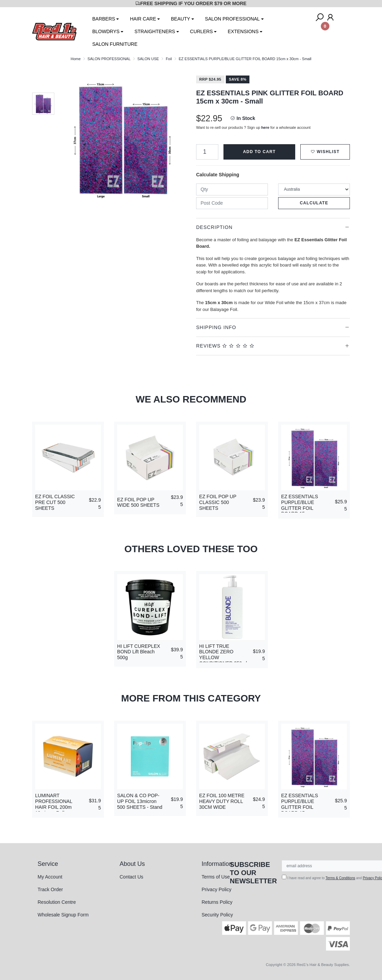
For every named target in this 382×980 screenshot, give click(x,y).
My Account (50, 877)
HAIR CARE (143, 19)
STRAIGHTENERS (155, 31)
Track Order (50, 889)
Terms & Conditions (340, 878)
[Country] (314, 189)
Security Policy (217, 915)
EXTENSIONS (243, 31)
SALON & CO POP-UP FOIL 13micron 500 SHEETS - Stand (140, 801)
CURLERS (201, 31)
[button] (325, 152)
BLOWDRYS (106, 31)
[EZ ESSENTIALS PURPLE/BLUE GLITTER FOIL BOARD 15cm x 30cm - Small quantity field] (207, 152)
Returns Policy (217, 902)
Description (214, 227)
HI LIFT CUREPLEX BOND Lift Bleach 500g (139, 652)
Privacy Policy (216, 889)
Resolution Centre (57, 902)
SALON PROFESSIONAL (232, 19)
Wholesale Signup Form (63, 915)
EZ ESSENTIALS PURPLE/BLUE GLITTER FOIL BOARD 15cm (300, 505)
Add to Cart (259, 152)
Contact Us (131, 877)
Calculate (314, 203)
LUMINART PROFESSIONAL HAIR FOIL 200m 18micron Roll (54, 804)
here (265, 127)
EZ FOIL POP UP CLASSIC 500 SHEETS (218, 502)
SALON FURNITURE (115, 44)
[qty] (232, 189)
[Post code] (232, 203)
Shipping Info (216, 327)
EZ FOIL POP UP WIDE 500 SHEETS (138, 502)
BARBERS (104, 19)
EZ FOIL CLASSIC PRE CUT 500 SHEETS (55, 502)
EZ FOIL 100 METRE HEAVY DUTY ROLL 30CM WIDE (222, 801)
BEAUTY (180, 19)
